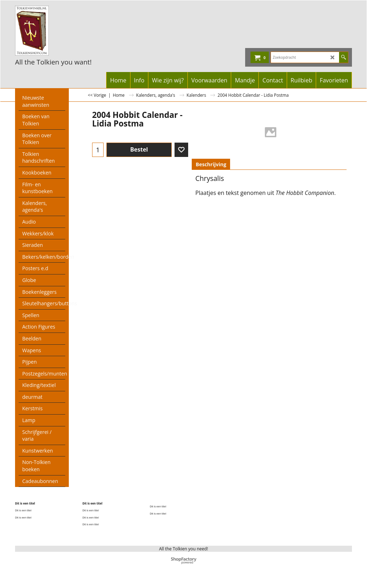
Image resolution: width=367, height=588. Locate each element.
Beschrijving (211, 164)
